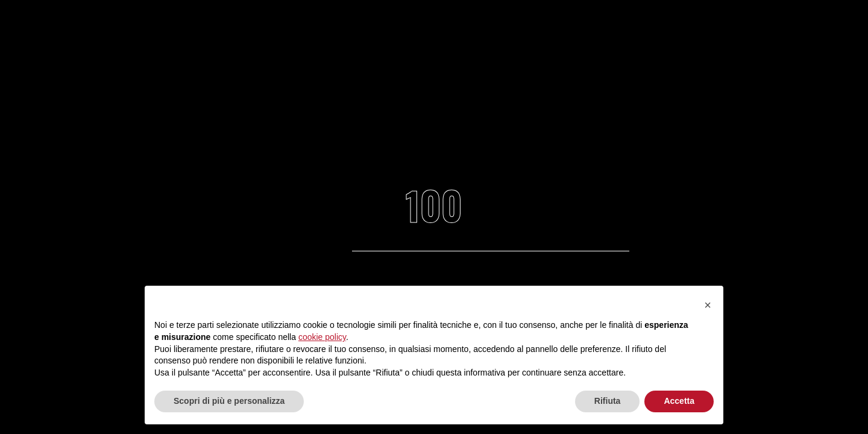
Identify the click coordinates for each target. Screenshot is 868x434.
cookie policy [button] (322, 337)
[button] (708, 305)
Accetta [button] (679, 401)
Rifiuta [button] (608, 401)
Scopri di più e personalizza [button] (229, 401)
